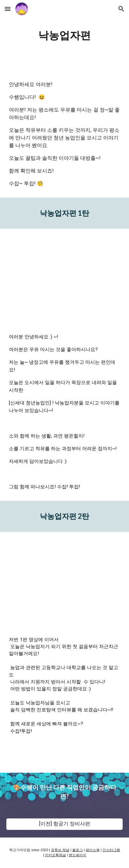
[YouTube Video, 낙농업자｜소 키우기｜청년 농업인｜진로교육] (64, 276)
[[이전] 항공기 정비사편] (64, 824)
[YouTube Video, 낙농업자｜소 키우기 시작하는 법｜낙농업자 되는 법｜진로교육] (64, 579)
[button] (8, 9)
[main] (64, 35)
